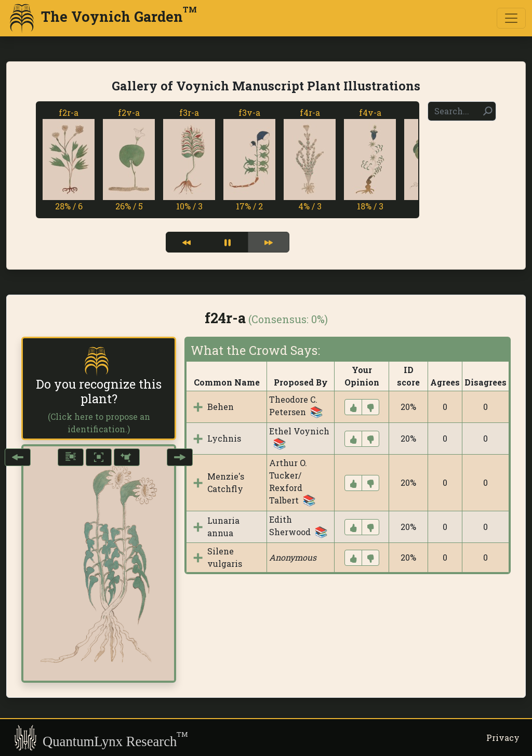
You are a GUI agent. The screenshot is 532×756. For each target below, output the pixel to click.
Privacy (503, 738)
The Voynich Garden (102, 18)
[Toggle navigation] (511, 18)
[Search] (462, 111)
